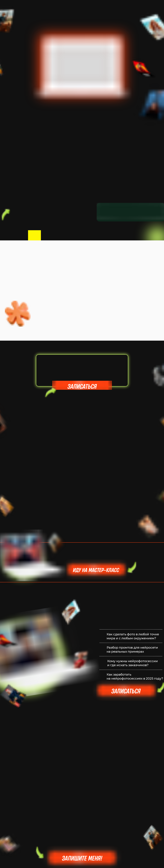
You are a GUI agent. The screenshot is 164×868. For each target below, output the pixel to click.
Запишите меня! (82, 858)
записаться (82, 386)
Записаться (126, 691)
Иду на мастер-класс (96, 570)
